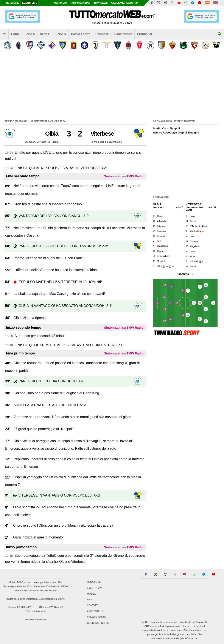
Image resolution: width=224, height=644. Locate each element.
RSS (89, 600)
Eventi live (30, 3)
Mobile (91, 594)
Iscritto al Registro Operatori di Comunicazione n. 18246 (36, 599)
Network (12, 3)
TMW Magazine (80, 3)
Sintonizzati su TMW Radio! (124, 176)
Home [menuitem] (15, 34)
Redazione (94, 582)
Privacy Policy (97, 617)
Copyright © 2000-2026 (20, 607)
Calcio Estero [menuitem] (81, 34)
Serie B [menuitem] (45, 34)
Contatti (93, 606)
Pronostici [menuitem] (144, 34)
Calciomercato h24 (125, 3)
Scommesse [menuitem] (123, 34)
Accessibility (96, 611)
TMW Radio (60, 3)
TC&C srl (22, 582)
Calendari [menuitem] (102, 34)
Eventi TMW (94, 588)
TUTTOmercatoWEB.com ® (49, 607)
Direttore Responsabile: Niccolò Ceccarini (36, 590)
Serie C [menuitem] (61, 34)
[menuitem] (4, 34)
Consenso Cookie (99, 623)
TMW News (101, 3)
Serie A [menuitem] (30, 34)
